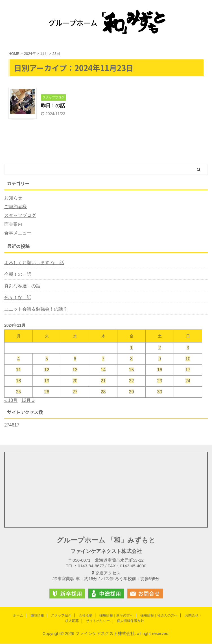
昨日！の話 (54, 106)
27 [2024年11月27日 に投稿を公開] (75, 392)
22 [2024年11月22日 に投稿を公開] (132, 381)
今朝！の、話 (18, 274)
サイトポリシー (98, 621)
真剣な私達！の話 (22, 286)
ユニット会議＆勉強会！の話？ (36, 309)
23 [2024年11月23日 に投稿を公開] (160, 381)
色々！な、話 (18, 298)
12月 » (28, 401)
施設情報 (37, 615)
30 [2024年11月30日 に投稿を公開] (160, 392)
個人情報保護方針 (130, 621)
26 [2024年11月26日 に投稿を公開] (47, 392)
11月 (44, 54)
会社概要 (86, 615)
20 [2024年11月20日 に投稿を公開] (75, 381)
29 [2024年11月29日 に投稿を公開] (132, 392)
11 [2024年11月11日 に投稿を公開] (19, 370)
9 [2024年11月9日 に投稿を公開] (160, 359)
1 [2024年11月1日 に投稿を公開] (131, 348)
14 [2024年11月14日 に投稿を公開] (103, 370)
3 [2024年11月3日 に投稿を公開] (188, 348)
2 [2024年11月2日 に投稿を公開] (160, 348)
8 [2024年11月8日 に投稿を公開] (131, 359)
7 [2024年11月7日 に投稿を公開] (103, 359)
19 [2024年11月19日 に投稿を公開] (47, 381)
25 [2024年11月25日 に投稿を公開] (19, 392)
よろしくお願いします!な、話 (34, 263)
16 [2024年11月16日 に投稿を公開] (160, 370)
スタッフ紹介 (61, 615)
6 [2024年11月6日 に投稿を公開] (75, 359)
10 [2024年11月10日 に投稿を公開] (188, 359)
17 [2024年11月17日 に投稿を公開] (188, 370)
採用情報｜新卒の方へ (116, 615)
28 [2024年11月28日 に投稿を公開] (103, 392)
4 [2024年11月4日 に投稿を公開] (18, 359)
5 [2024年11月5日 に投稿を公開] (47, 359)
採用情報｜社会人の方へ (159, 615)
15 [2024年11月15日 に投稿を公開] (132, 370)
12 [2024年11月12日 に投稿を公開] (47, 370)
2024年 (30, 54)
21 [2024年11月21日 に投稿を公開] (103, 381)
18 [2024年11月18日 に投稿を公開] (19, 381)
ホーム (18, 615)
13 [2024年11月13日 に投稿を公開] (75, 370)
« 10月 (11, 401)
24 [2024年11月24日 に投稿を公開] (188, 381)
